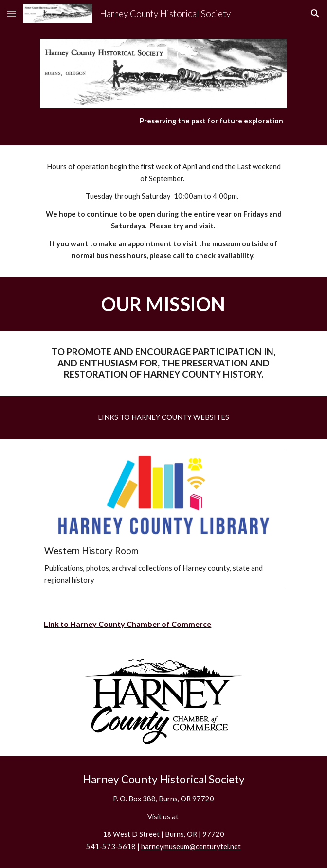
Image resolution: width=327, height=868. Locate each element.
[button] (12, 13)
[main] (163, 121)
